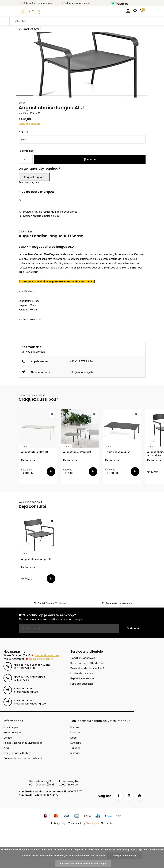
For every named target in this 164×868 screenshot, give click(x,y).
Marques (75, 753)
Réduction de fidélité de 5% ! (87, 663)
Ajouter (90, 159)
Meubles (75, 732)
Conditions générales (83, 658)
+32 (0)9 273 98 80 (81, 361)
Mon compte (11, 727)
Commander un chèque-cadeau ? (23, 758)
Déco (74, 738)
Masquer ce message (125, 856)
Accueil (36, 29)
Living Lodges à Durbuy (17, 753)
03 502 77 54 (21, 680)
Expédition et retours (82, 678)
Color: (23, 132)
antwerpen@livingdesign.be (30, 704)
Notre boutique (12, 732)
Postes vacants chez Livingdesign (23, 743)
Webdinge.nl (93, 823)
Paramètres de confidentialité (87, 668)
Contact (8, 738)
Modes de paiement (82, 673)
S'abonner (134, 628)
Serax (22, 103)
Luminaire (76, 743)
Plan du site (107, 823)
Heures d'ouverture (47, 655)
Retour (24, 29)
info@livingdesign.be (82, 372)
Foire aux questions (82, 684)
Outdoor (75, 748)
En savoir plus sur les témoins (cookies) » (83, 864)
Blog (6, 748)
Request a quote (34, 177)
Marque (75, 727)
